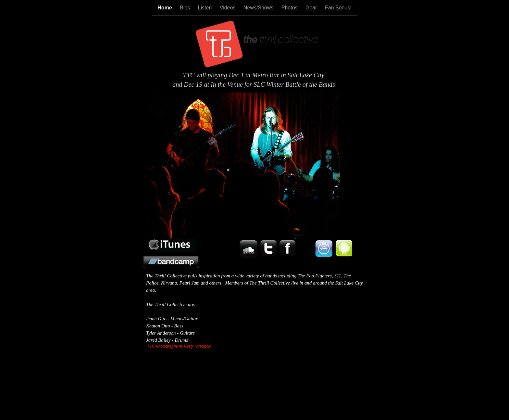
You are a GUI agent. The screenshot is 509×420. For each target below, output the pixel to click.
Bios (186, 8)
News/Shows (259, 8)
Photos (290, 8)
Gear (312, 8)
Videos (228, 8)
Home (165, 8)
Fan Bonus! (338, 8)
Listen (206, 8)
